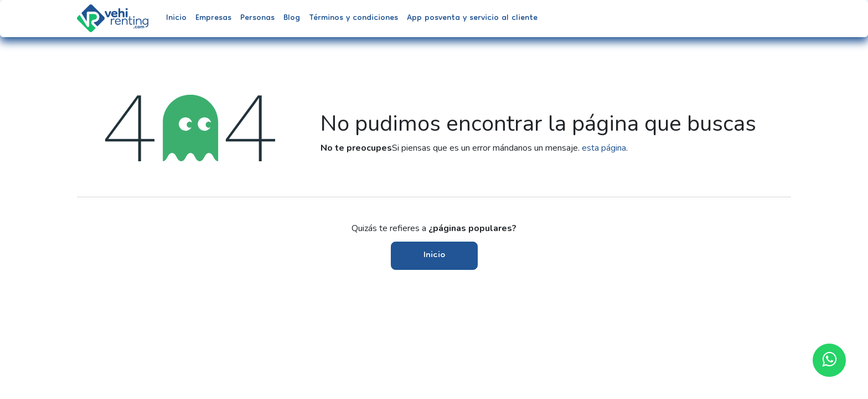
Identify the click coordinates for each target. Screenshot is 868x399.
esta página (604, 148)
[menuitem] (176, 19)
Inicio (434, 255)
